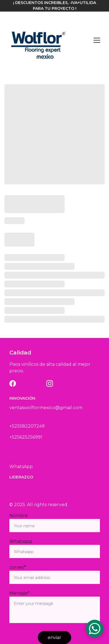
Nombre (19, 516)
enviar (55, 638)
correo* (18, 567)
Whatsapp (21, 541)
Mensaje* (19, 593)
